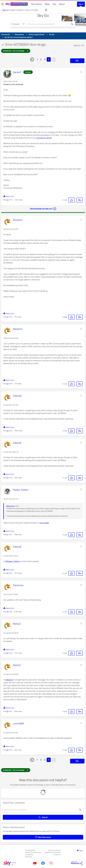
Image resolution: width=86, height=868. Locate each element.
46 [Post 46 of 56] (8, 200)
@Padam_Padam (13, 561)
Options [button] (77, 45)
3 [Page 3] (45, 59)
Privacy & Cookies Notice (33, 852)
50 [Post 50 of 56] (8, 478)
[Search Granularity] (18, 24)
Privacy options (30, 850)
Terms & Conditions (54, 850)
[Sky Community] (17, 4)
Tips (54, 4)
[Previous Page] (32, 59)
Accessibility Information (53, 852)
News (47, 4)
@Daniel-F (10, 680)
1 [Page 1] (37, 59)
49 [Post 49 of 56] (8, 431)
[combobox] (48, 24)
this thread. (44, 523)
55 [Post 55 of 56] (7, 711)
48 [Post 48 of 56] (8, 384)
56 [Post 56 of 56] (7, 750)
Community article (44, 138)
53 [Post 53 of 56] (7, 612)
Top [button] (81, 851)
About (62, 4)
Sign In (81, 4)
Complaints (29, 855)
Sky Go (43, 15)
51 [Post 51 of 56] (7, 535)
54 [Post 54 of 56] (7, 653)
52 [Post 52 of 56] (7, 573)
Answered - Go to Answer (16, 51)
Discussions (36, 4)
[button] (81, 72)
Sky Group (29, 857)
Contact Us (57, 855)
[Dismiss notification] (46, 10)
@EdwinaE (10, 506)
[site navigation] (2, 4)
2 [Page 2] (41, 59)
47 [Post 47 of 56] (7, 317)
